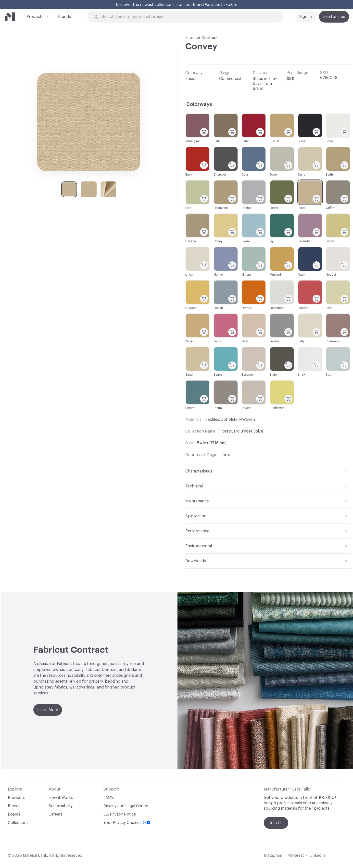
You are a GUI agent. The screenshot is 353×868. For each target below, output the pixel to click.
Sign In (306, 17)
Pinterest (296, 855)
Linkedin (317, 855)
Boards (14, 814)
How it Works (61, 798)
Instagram (273, 855)
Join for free (334, 17)
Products (35, 16)
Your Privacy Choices (127, 823)
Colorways (199, 104)
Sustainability (61, 806)
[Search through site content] (188, 17)
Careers (56, 814)
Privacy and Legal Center (126, 806)
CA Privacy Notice (120, 814)
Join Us (276, 823)
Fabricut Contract (202, 38)
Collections (18, 823)
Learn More (48, 710)
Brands (64, 17)
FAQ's (109, 798)
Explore (230, 5)
